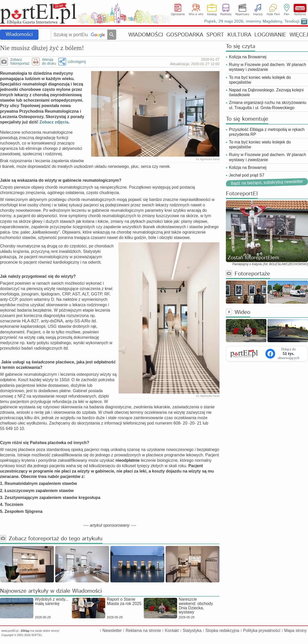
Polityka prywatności (262, 631)
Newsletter (112, 631)
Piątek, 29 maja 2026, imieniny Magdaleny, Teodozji (252, 21)
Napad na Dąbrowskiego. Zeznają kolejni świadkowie (266, 92)
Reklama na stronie (143, 631)
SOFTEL (37, 635)
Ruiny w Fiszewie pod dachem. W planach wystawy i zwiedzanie (268, 67)
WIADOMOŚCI (146, 35)
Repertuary (242, 14)
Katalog (212, 14)
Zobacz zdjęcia (54, 122)
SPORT (215, 35)
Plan (287, 14)
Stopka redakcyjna (222, 631)
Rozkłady (226, 14)
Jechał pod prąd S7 (247, 175)
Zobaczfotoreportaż (20, 62)
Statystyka (192, 631)
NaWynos (300, 8)
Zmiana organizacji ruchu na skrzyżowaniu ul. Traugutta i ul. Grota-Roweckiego (268, 105)
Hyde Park (273, 14)
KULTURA (239, 35)
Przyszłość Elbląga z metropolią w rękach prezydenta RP (267, 132)
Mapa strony (295, 631)
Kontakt (172, 631)
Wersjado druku (49, 62)
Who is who (196, 14)
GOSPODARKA (185, 35)
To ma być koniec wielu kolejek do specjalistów (260, 80)
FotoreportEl (242, 194)
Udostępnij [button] (77, 61)
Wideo (238, 313)
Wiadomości (19, 35)
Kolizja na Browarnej (248, 57)
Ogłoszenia (178, 14)
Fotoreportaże (248, 274)
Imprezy (258, 14)
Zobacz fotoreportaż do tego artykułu (51, 539)
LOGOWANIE (270, 35)
